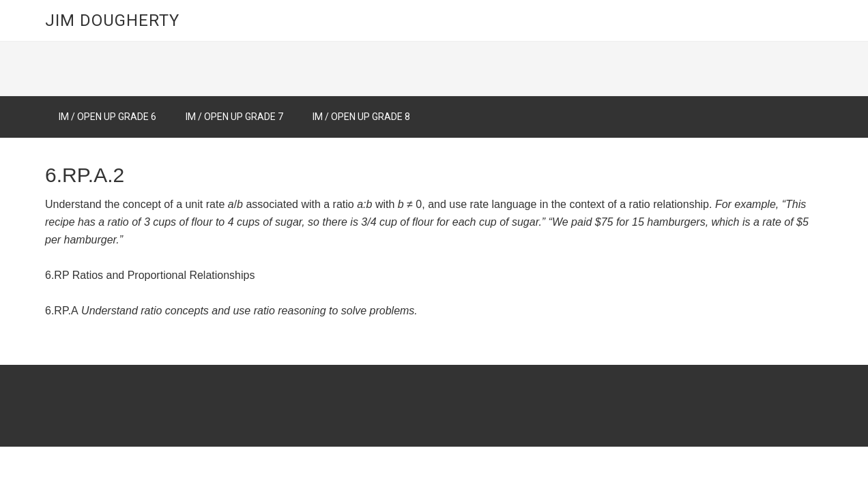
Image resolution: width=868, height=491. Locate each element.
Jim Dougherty (112, 20)
